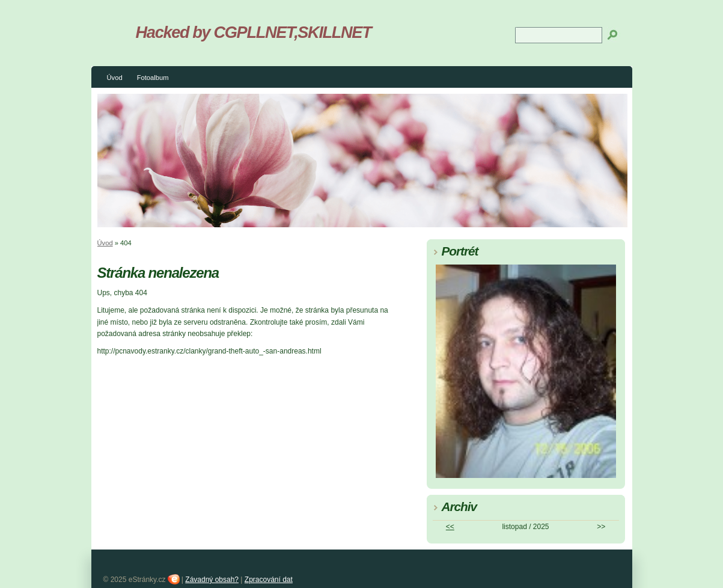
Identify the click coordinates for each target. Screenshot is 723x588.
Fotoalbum (153, 78)
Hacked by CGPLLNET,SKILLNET (254, 32)
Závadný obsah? (212, 580)
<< (450, 527)
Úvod (115, 78)
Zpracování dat (269, 580)
